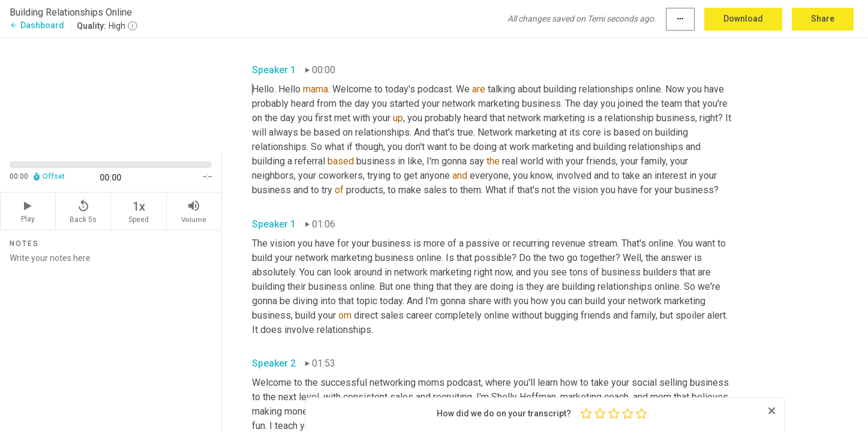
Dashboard (37, 25)
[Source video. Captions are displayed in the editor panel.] (111, 94)
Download (743, 19)
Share (823, 19)
